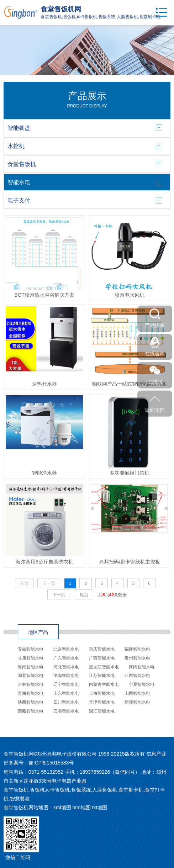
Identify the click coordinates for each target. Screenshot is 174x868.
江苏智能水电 (102, 676)
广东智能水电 (66, 658)
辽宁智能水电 (66, 684)
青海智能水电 (31, 693)
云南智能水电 (66, 711)
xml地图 (62, 808)
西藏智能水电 (31, 711)
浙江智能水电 (102, 711)
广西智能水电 (102, 658)
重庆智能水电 (102, 649)
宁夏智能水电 (142, 684)
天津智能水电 (102, 702)
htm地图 (81, 808)
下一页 (59, 595)
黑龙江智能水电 (104, 667)
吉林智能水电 (31, 684)
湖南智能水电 (66, 676)
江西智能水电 (137, 676)
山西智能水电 (137, 693)
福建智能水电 (137, 649)
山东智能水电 (66, 693)
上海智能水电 (102, 693)
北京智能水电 (66, 649)
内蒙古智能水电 (104, 684)
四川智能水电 (66, 702)
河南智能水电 (142, 667)
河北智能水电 (66, 667)
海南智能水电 (31, 667)
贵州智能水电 (137, 658)
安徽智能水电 (31, 649)
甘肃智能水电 (31, 658)
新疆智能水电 (137, 702)
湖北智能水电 (31, 676)
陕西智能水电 (31, 702)
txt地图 (100, 808)
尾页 (84, 595)
